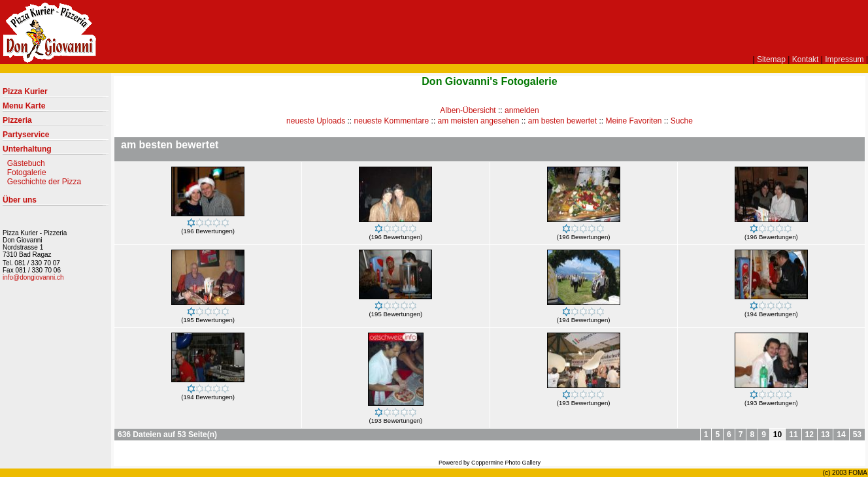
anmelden (522, 110)
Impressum (844, 59)
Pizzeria (56, 123)
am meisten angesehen (479, 121)
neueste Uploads (316, 121)
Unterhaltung (56, 152)
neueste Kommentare (392, 121)
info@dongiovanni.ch (33, 277)
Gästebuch (26, 163)
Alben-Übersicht (468, 110)
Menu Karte (56, 108)
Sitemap (771, 59)
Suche (682, 121)
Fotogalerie (27, 173)
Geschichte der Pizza (44, 182)
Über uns (56, 203)
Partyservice (56, 137)
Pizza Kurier (56, 94)
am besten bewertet (562, 121)
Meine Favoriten (633, 121)
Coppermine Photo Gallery (506, 463)
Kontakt (806, 59)
